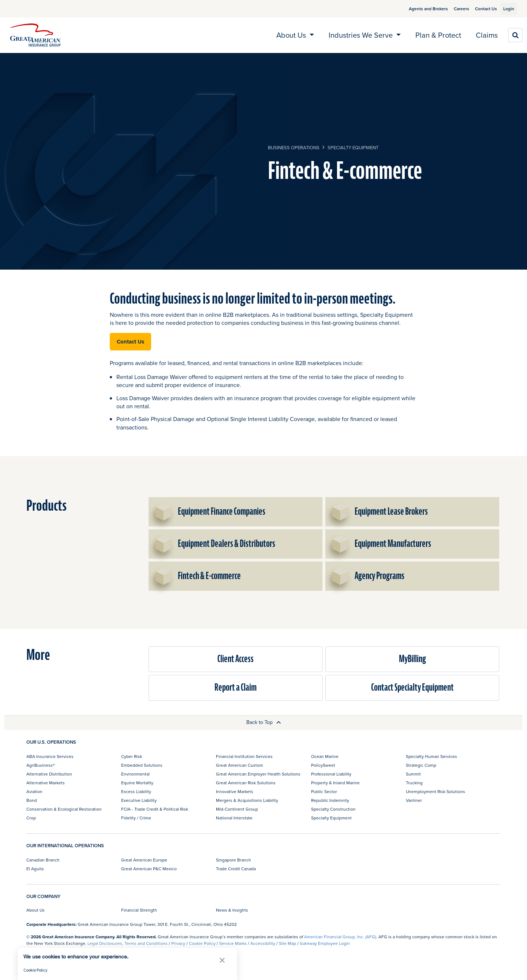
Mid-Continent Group (237, 809)
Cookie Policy (202, 943)
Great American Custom (240, 765)
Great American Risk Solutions (246, 783)
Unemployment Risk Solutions (436, 791)
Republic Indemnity (330, 800)
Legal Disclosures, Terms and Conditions (128, 943)
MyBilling (412, 659)
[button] (222, 960)
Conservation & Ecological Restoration (64, 809)
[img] (35, 35)
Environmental (135, 774)
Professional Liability (331, 774)
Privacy (178, 943)
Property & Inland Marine (335, 783)
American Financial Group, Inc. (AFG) (340, 937)
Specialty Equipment (353, 147)
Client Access (236, 659)
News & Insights (232, 910)
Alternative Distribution (49, 774)
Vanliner (414, 800)
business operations (294, 147)
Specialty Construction (333, 809)
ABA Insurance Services (50, 756)
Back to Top (264, 722)
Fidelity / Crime (136, 818)
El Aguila (35, 869)
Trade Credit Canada (236, 869)
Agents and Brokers (420, 9)
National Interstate (234, 818)
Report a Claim (236, 688)
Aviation (34, 791)
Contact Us (478, 9)
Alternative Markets (46, 783)
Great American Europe (144, 860)
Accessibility (263, 943)
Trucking (414, 783)
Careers (453, 9)
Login (506, 9)
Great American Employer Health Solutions (258, 774)
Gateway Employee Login (325, 943)
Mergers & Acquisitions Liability (247, 800)
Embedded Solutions (142, 765)
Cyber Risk (132, 756)
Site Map (287, 943)
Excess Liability (136, 791)
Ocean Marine (325, 756)
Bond (32, 800)
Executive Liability (139, 800)
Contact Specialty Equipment (412, 688)
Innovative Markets (235, 791)
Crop (31, 818)
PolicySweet (323, 765)
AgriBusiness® (41, 765)
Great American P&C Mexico (149, 869)
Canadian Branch (43, 860)
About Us (35, 910)
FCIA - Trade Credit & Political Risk (155, 809)
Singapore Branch (233, 860)
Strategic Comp (421, 765)
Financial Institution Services (244, 756)
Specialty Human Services (431, 756)
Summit (413, 774)
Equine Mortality (137, 783)
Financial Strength (139, 910)
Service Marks (233, 943)
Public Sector (324, 791)
